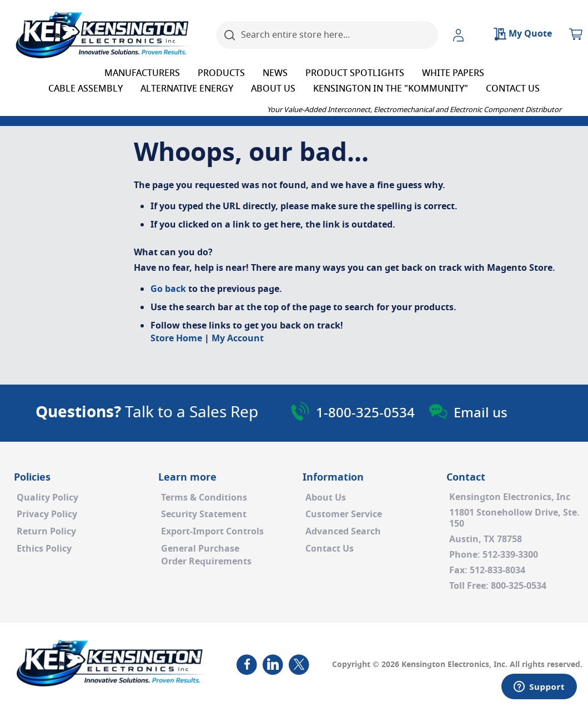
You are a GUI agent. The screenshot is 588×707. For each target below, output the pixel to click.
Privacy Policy (47, 514)
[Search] (230, 35)
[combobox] (327, 35)
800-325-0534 (519, 586)
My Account (238, 339)
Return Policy (46, 532)
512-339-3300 (510, 555)
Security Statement (204, 514)
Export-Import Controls (212, 532)
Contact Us (330, 549)
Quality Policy (47, 498)
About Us (326, 498)
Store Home (176, 339)
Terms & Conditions (204, 498)
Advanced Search (343, 532)
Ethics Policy (44, 549)
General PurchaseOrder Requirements (206, 555)
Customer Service (344, 514)
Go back (168, 289)
